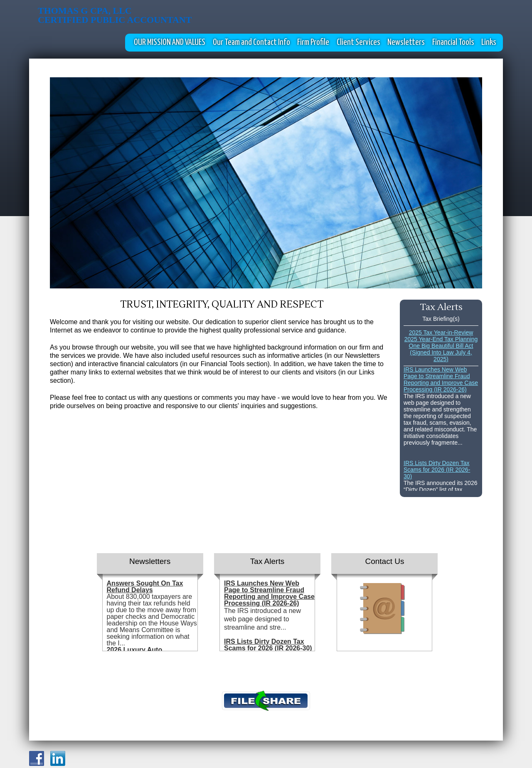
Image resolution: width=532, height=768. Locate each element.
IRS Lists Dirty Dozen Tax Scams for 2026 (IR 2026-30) (437, 470)
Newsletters (406, 42)
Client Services (358, 42)
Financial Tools (453, 42)
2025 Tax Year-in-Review (441, 332)
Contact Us (384, 561)
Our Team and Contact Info (251, 42)
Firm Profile (313, 42)
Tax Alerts (267, 561)
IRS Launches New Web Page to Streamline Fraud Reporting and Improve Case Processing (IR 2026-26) (441, 379)
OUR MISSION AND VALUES (170, 42)
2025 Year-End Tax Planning (441, 339)
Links (489, 42)
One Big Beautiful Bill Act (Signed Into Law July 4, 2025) (441, 352)
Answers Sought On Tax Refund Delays (145, 587)
